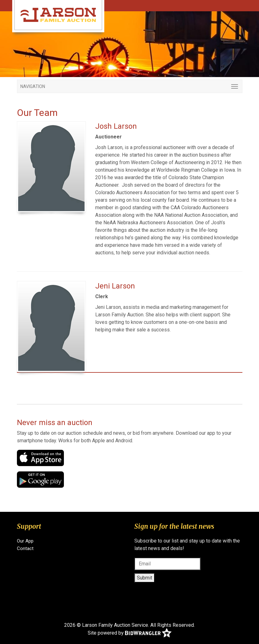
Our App (25, 541)
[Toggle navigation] (130, 86)
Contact (25, 548)
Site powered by (130, 633)
